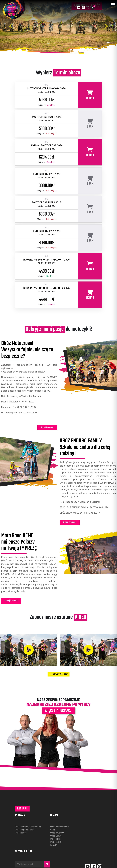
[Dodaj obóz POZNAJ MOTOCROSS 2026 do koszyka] (90, 152)
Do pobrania (56, 842)
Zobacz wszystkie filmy (59, 674)
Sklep (53, 830)
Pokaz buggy (21, 833)
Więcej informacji (47, 427)
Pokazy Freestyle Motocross (28, 827)
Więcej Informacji (70, 522)
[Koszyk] (92, 8)
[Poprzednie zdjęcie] (11, 26)
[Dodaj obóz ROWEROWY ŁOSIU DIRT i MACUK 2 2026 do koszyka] (90, 295)
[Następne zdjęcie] (106, 26)
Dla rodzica (55, 839)
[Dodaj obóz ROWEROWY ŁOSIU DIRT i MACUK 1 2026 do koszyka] (90, 266)
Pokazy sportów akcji (24, 830)
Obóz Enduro (56, 836)
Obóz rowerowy (57, 833)
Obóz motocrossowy (60, 827)
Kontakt (22, 809)
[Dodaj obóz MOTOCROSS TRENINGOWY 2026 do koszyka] (90, 95)
